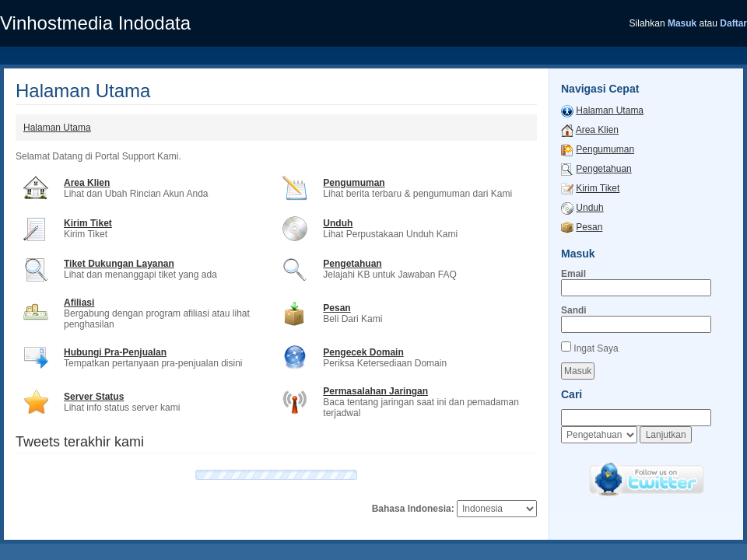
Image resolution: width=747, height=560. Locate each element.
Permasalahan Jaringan (375, 391)
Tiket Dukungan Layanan (119, 264)
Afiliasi (79, 303)
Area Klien (87, 183)
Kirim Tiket (88, 223)
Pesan (337, 308)
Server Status (94, 397)
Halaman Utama (57, 128)
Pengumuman (354, 183)
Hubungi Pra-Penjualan (115, 352)
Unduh (338, 223)
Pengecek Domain (363, 352)
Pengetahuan (352, 264)
